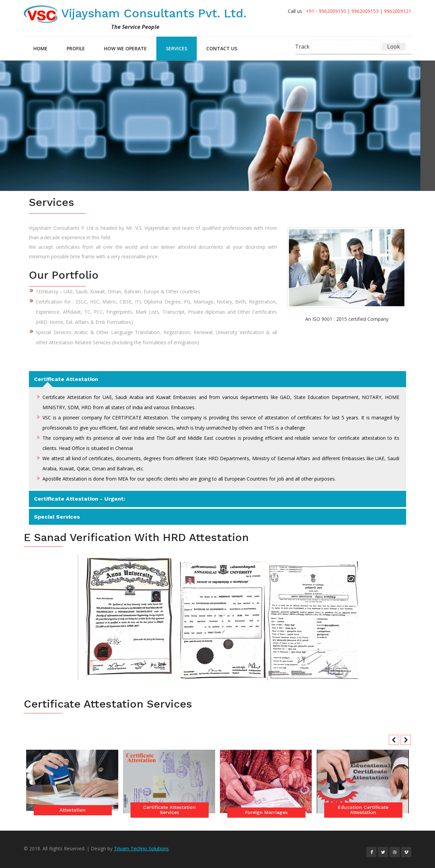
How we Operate (125, 48)
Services (177, 48)
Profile (76, 48)
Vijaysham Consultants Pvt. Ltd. (137, 13)
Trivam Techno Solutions (141, 848)
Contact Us (222, 48)
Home (40, 48)
